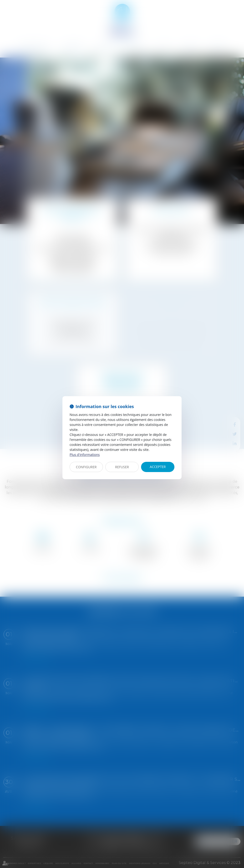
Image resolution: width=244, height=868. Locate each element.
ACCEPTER (158, 467)
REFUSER (122, 467)
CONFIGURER (86, 467)
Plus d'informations (85, 455)
